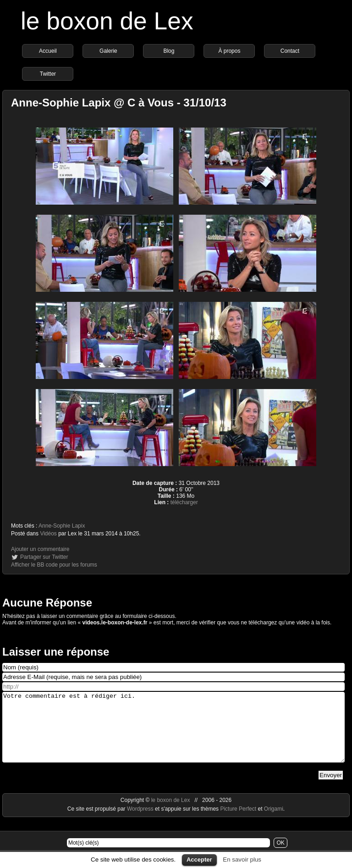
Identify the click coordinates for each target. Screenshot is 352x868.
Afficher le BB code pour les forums (54, 565)
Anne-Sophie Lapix (62, 526)
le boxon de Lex (107, 21)
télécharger (184, 502)
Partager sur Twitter (44, 557)
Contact (290, 51)
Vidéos (48, 534)
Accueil (48, 51)
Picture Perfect (238, 823)
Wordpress (141, 823)
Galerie (108, 51)
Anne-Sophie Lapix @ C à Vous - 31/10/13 (119, 103)
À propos (229, 51)
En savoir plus (242, 860)
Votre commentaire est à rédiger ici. (173, 734)
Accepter (199, 860)
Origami (274, 823)
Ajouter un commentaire (40, 549)
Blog (169, 51)
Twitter (48, 74)
